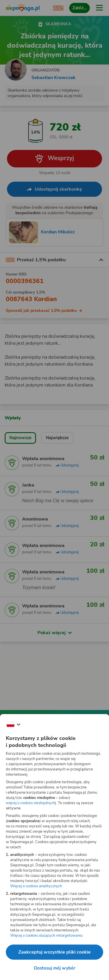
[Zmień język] (13, 725)
